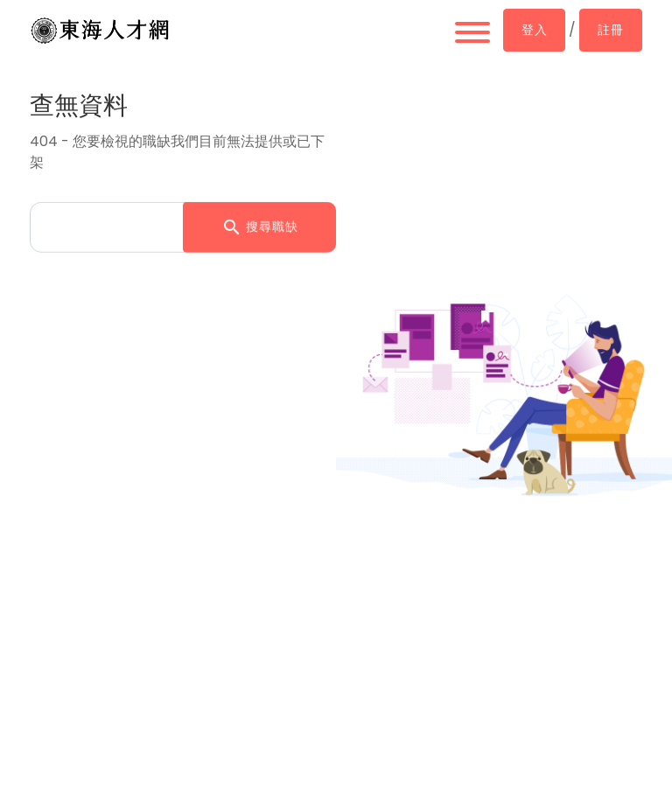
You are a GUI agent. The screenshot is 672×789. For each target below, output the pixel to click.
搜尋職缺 (260, 226)
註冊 (610, 30)
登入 (534, 30)
